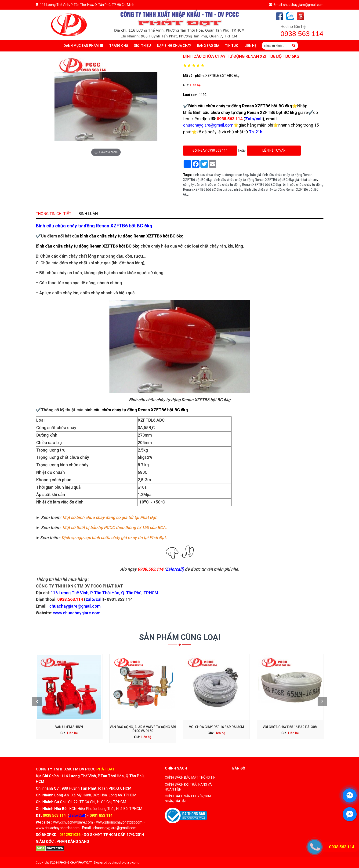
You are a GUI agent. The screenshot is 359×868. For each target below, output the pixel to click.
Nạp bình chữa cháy (174, 46)
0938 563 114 (302, 34)
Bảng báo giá (208, 46)
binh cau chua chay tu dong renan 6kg (220, 175)
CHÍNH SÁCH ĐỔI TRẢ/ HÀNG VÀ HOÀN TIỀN (188, 787)
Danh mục (83, 46)
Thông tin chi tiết (96, 283)
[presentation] (85, 697)
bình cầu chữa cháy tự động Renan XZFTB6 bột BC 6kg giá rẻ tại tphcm (265, 180)
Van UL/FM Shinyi (107, 707)
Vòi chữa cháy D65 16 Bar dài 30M (252, 707)
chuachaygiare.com (125, 863)
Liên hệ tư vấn (274, 150)
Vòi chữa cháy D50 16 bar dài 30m (204, 707)
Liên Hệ (250, 46)
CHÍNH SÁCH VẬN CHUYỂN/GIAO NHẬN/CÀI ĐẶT (189, 799)
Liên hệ (195, 85)
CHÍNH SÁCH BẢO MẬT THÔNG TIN (190, 777)
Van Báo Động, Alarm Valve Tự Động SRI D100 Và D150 (155, 709)
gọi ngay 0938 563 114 (210, 150)
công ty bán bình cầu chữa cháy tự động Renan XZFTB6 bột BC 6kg (232, 185)
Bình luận (119, 283)
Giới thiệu (142, 46)
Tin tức (232, 46)
